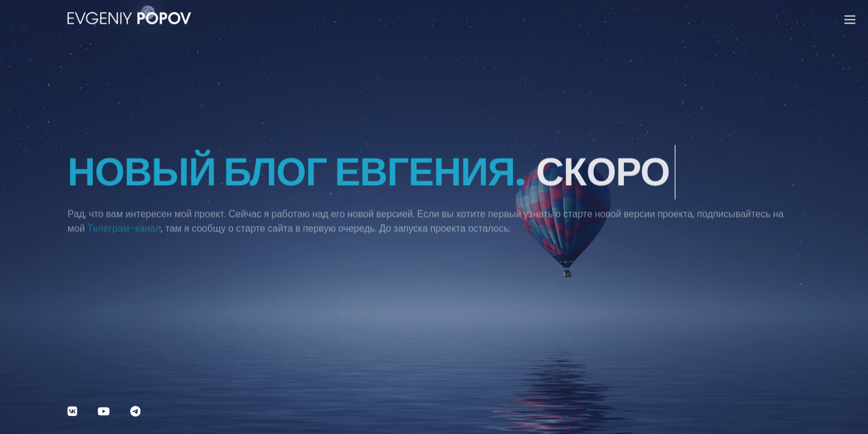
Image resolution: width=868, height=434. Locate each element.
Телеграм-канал (124, 232)
